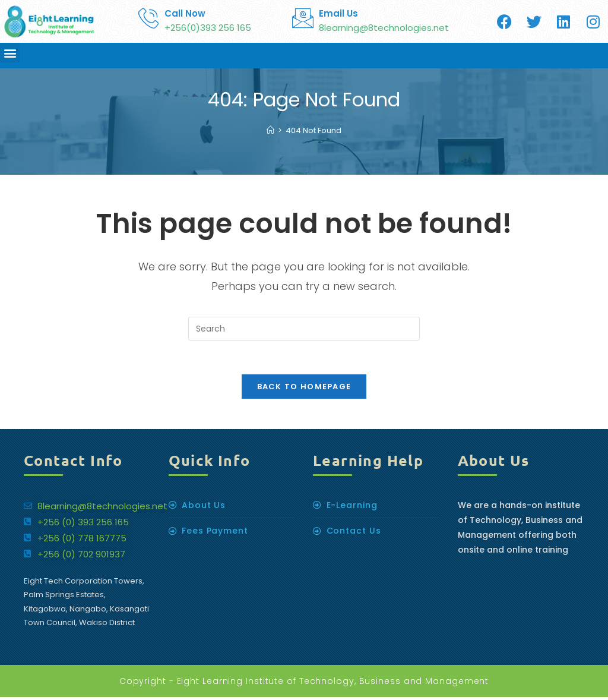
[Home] (270, 130)
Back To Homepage (304, 389)
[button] (10, 53)
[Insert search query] (304, 329)
